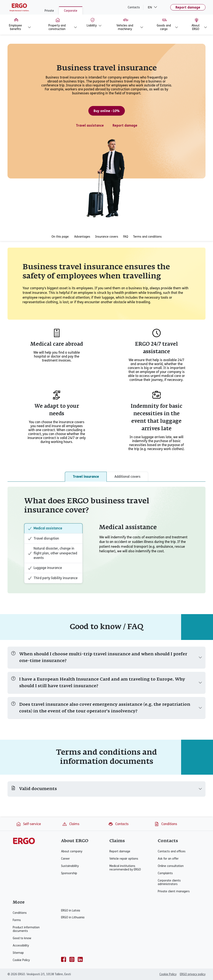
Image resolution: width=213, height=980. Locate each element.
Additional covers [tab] (127, 477)
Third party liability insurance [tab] (53, 578)
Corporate (71, 11)
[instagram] (72, 959)
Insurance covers (107, 237)
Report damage (188, 7)
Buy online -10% (107, 111)
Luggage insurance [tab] (45, 568)
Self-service (28, 824)
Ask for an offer (168, 859)
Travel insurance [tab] (86, 477)
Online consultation (171, 866)
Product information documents (26, 929)
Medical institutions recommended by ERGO (125, 868)
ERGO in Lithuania (73, 917)
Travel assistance (90, 125)
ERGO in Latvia (71, 911)
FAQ (126, 237)
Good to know (22, 938)
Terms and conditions (147, 237)
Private (49, 11)
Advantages (82, 237)
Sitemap (18, 953)
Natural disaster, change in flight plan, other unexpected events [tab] (52, 553)
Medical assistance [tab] (45, 528)
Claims (71, 824)
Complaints (165, 873)
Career (65, 859)
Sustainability (70, 866)
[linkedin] (80, 959)
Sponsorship (69, 873)
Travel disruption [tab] (43, 539)
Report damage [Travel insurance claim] (125, 125)
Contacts (134, 7)
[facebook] (64, 959)
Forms (17, 920)
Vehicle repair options (124, 859)
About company (72, 851)
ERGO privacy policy (193, 974)
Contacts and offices (172, 851)
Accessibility (21, 946)
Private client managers (174, 891)
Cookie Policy (21, 960)
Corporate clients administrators (169, 882)
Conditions (166, 824)
